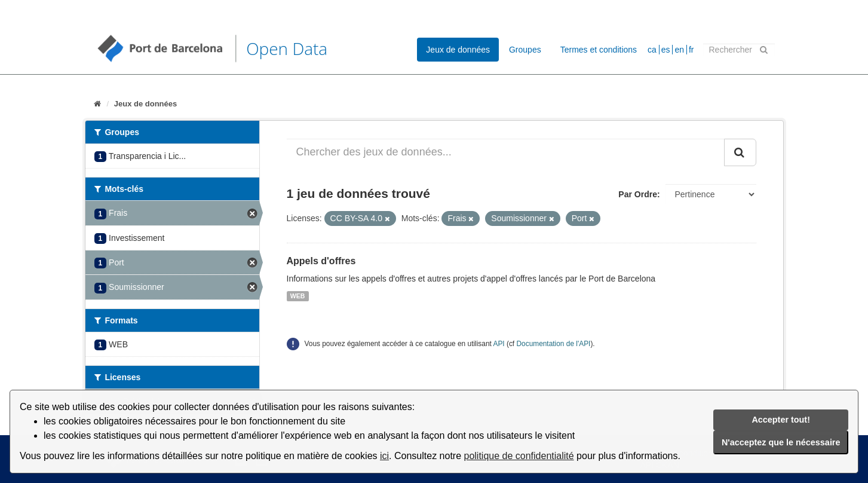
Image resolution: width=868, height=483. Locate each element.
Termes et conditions (599, 50)
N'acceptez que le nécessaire (781, 442)
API (499, 344)
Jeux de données (458, 50)
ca (652, 50)
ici (384, 456)
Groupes (525, 50)
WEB (298, 296)
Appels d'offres (321, 261)
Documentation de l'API (553, 344)
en (679, 50)
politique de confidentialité (519, 456)
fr (691, 50)
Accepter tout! (781, 420)
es (666, 50)
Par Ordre (638, 194)
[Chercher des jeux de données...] (506, 152)
